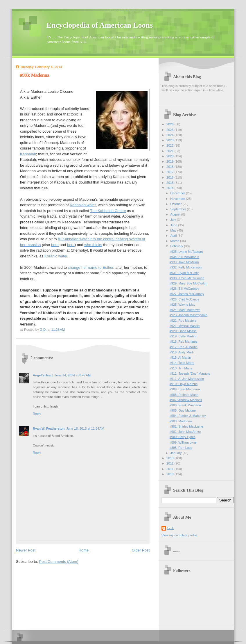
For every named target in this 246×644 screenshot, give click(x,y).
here (55, 245)
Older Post (141, 550)
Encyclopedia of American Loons (100, 25)
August (176, 214)
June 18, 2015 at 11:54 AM (85, 428)
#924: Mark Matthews (185, 310)
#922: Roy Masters (183, 321)
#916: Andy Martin (183, 352)
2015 (170, 183)
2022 (170, 145)
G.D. (171, 528)
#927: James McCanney (187, 294)
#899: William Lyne (183, 442)
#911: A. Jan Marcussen (187, 379)
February (177, 246)
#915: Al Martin (180, 357)
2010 (170, 474)
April (174, 236)
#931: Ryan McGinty (184, 273)
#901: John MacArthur (185, 432)
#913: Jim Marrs (181, 368)
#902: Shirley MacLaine (186, 426)
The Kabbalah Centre (108, 211)
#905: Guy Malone (183, 410)
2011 (170, 469)
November (178, 199)
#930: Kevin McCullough (187, 278)
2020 (170, 156)
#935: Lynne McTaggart (186, 252)
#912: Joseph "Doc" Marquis (190, 373)
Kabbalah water (83, 205)
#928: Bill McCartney (184, 289)
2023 (170, 140)
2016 (170, 177)
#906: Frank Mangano (185, 405)
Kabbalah (28, 154)
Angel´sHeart (43, 375)
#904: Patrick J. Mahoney (188, 416)
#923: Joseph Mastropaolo (188, 315)
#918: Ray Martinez (184, 341)
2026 (170, 124)
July (174, 220)
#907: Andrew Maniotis (186, 400)
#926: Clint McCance (185, 299)
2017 (170, 172)
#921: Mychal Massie (185, 326)
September (178, 209)
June (174, 225)
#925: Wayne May (183, 305)
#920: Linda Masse (183, 331)
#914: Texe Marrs (182, 363)
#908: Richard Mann (184, 395)
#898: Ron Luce (181, 448)
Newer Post (26, 550)
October (176, 204)
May (174, 230)
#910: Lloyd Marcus (184, 384)
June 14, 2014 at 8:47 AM (73, 375)
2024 (170, 135)
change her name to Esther (91, 267)
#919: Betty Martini (183, 336)
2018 (170, 167)
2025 (170, 130)
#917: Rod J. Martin (184, 347)
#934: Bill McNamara (185, 257)
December (178, 193)
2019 (170, 161)
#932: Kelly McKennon (186, 267)
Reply (37, 414)
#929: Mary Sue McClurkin (188, 283)
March (175, 241)
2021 (170, 151)
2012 (170, 463)
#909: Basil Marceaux (185, 389)
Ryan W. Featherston (49, 428)
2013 (170, 458)
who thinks (93, 245)
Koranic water (56, 256)
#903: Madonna (181, 421)
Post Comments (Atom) (59, 562)
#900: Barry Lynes (183, 437)
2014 (170, 188)
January (176, 453)
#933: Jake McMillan (184, 262)
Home (84, 550)
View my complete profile (179, 535)
